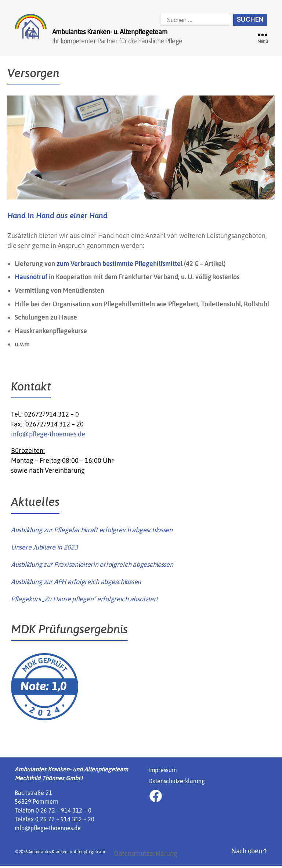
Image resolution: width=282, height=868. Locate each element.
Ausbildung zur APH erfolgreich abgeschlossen (76, 584)
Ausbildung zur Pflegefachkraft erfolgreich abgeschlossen (92, 532)
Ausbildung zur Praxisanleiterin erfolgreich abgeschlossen (92, 567)
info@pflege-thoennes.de (48, 436)
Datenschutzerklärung (177, 783)
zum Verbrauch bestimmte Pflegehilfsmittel (120, 266)
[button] (16, 852)
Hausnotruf (32, 279)
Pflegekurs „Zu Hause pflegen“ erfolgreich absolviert (84, 601)
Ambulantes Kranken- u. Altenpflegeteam (67, 854)
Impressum (163, 772)
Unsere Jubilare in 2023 (44, 549)
